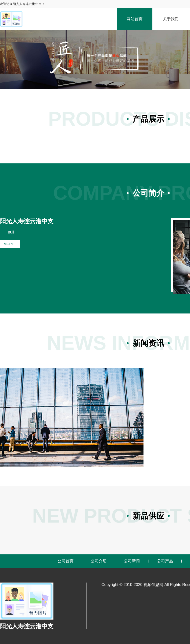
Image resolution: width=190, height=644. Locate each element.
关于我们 (171, 19)
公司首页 (66, 561)
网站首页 (135, 19)
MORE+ (10, 244)
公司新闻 (132, 561)
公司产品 (165, 561)
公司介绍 (99, 561)
